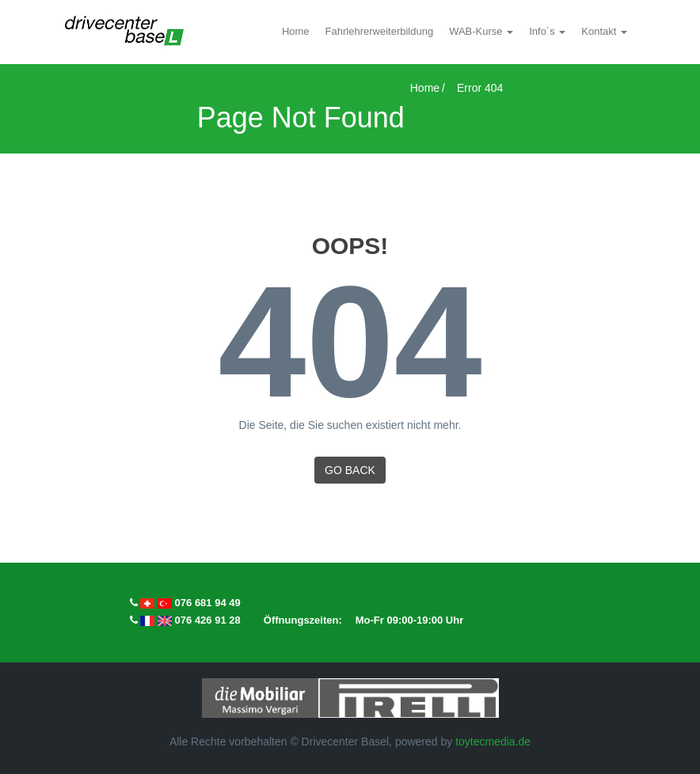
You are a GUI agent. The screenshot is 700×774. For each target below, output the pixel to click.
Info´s (543, 31)
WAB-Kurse (477, 31)
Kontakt (600, 31)
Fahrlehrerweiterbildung (380, 31)
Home (296, 31)
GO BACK (350, 470)
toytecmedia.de (493, 742)
